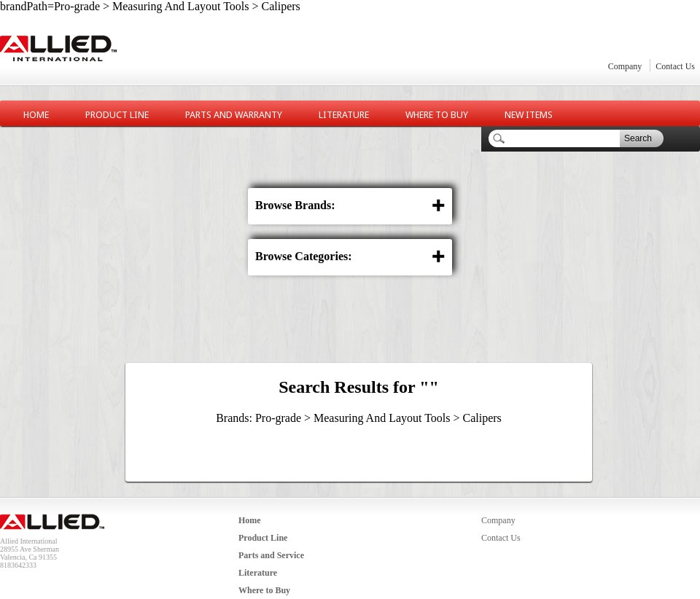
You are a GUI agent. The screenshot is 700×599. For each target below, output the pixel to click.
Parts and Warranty (234, 115)
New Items (529, 115)
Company (625, 66)
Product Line (117, 115)
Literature (344, 115)
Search (638, 138)
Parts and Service (271, 555)
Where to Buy (437, 115)
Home (36, 115)
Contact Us (675, 66)
